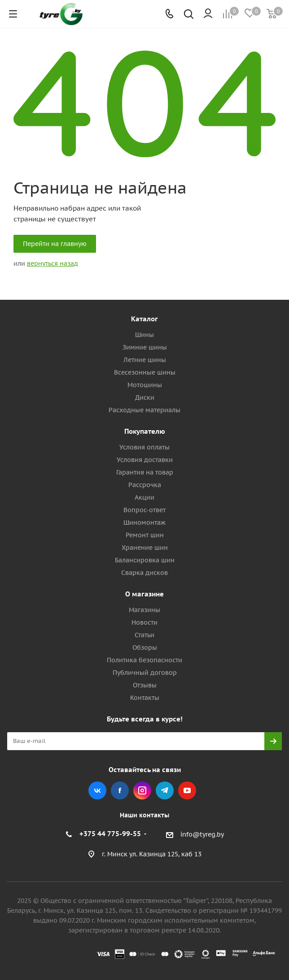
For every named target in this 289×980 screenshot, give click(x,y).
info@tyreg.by (202, 834)
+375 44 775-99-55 (110, 834)
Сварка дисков (144, 573)
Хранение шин (145, 548)
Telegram (165, 790)
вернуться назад (53, 263)
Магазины (144, 610)
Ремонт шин (145, 535)
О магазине (144, 594)
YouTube (187, 790)
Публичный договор (145, 673)
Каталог (144, 319)
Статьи (144, 635)
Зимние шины (145, 347)
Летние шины (145, 360)
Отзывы (145, 685)
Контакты (145, 698)
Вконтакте (97, 790)
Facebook (120, 790)
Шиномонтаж (144, 522)
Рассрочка (145, 485)
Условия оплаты (144, 447)
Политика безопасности (144, 660)
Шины (144, 335)
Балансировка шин (145, 560)
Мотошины (145, 385)
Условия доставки (145, 460)
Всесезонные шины (145, 372)
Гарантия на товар (145, 472)
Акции (144, 497)
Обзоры (145, 648)
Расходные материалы (144, 410)
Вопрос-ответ (144, 510)
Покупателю (145, 431)
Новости (144, 622)
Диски (145, 397)
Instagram (142, 790)
